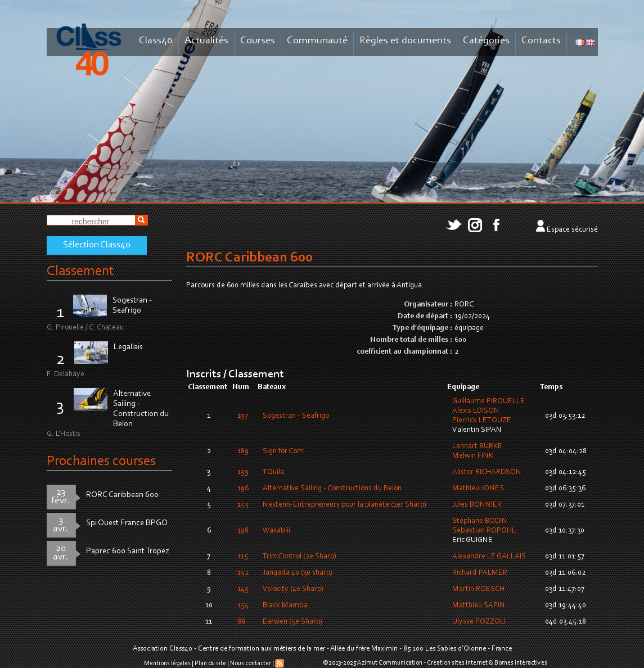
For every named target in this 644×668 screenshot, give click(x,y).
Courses (258, 41)
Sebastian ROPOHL (484, 531)
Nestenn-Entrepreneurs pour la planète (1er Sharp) (344, 505)
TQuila (273, 472)
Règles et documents (405, 41)
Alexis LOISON (476, 411)
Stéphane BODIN (480, 521)
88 (241, 622)
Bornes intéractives (521, 663)
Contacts (541, 41)
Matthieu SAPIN (479, 606)
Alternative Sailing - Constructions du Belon (332, 489)
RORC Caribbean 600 (122, 495)
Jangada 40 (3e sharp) (298, 573)
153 (243, 505)
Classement (80, 271)
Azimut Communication (390, 663)
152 (243, 573)
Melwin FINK (473, 456)
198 (243, 531)
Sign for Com (283, 452)
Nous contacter (251, 664)
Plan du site (210, 664)
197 (243, 416)
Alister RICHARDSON (487, 472)
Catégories (486, 41)
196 (243, 489)
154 (243, 606)
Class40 (156, 41)
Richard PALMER (480, 573)
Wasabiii (276, 531)
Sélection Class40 (97, 245)
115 (243, 557)
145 (243, 589)
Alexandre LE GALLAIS (489, 557)
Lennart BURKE (477, 446)
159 (243, 472)
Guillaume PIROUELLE (488, 401)
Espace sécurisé (572, 230)
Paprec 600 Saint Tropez (128, 551)
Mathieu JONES (478, 489)
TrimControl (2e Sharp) (300, 557)
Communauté (317, 41)
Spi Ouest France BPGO (127, 523)
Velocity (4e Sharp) (293, 589)
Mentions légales (167, 664)
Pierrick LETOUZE (482, 421)
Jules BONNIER (477, 505)
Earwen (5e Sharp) (292, 622)
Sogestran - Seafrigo (296, 416)
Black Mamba (285, 606)
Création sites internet (457, 663)
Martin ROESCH (478, 589)
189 (243, 452)
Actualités (206, 41)
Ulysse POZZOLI (479, 622)
